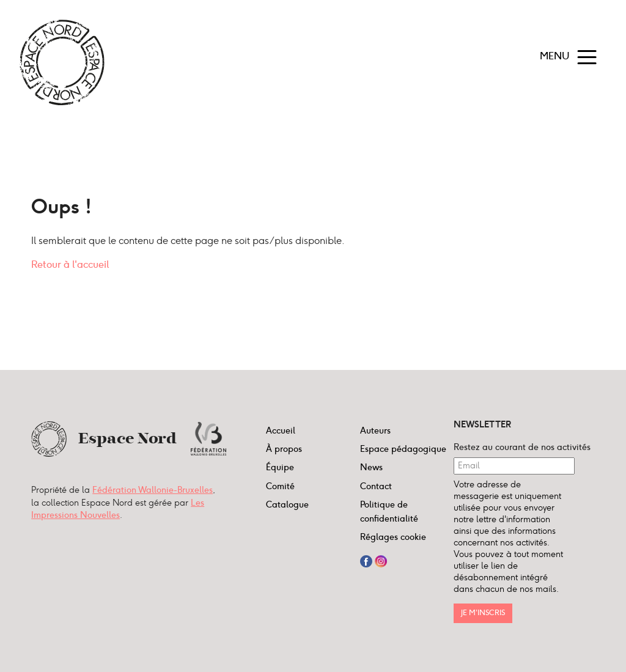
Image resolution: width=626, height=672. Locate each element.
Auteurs (375, 430)
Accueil (281, 430)
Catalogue (287, 504)
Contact (376, 486)
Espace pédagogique (403, 449)
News (371, 467)
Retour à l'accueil (70, 264)
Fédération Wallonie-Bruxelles (153, 490)
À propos (284, 449)
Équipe (280, 467)
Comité (280, 486)
